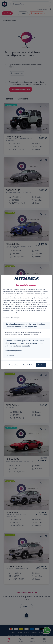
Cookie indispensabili (14, 351)
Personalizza (13, 365)
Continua (41, 365)
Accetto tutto (28, 365)
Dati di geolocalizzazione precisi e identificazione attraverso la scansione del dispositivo (25, 325)
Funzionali (10, 356)
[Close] (47, 279)
